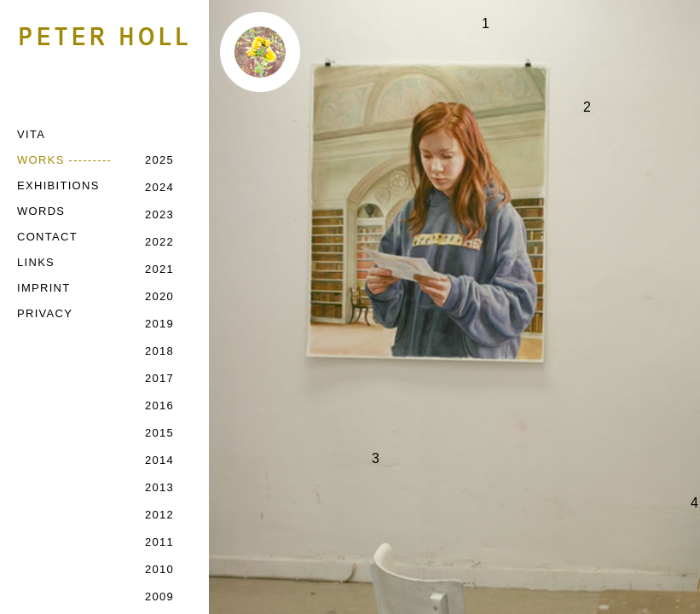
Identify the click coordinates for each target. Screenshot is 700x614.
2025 (159, 160)
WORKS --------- (64, 160)
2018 (159, 351)
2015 (159, 433)
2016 (159, 405)
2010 (159, 569)
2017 (159, 378)
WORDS (41, 211)
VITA (31, 134)
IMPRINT (44, 288)
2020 (159, 296)
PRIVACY (45, 313)
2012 (159, 515)
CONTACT (47, 237)
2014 (159, 460)
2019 (159, 324)
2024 (159, 187)
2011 (159, 542)
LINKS (36, 262)
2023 (159, 214)
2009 (159, 597)
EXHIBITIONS (58, 185)
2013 (159, 487)
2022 (159, 242)
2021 (159, 269)
